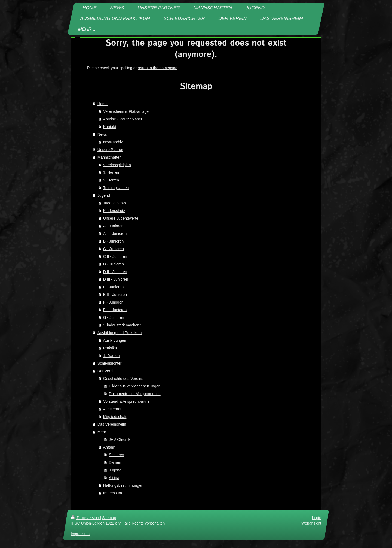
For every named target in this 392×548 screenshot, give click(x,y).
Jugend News (115, 203)
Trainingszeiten (116, 188)
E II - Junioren (115, 295)
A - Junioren (113, 226)
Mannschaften (109, 157)
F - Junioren (113, 302)
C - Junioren (114, 249)
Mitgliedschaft (115, 417)
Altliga (114, 478)
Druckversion (85, 518)
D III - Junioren (116, 279)
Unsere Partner (110, 150)
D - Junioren (114, 264)
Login (317, 518)
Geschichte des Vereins (123, 379)
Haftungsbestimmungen (123, 485)
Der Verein (106, 371)
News (102, 134)
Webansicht (311, 523)
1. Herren (111, 172)
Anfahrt (109, 447)
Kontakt (110, 127)
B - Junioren (113, 241)
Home (102, 104)
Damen (115, 462)
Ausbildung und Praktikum (120, 333)
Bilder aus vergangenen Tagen (135, 386)
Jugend (104, 195)
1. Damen (111, 356)
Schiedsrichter (110, 363)
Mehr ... (104, 432)
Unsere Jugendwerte (121, 218)
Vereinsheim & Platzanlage (126, 111)
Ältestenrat (112, 409)
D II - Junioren (115, 272)
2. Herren (111, 180)
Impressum (113, 493)
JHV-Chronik (120, 440)
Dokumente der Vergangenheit (135, 394)
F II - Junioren (115, 310)
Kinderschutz (114, 211)
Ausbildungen (115, 340)
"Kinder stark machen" (122, 325)
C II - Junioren (115, 256)
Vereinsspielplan (117, 165)
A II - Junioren (115, 234)
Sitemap (109, 518)
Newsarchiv (113, 142)
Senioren (117, 455)
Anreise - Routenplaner (123, 119)
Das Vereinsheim (112, 424)
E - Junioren (113, 287)
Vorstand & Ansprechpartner (127, 401)
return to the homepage (158, 68)
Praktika (110, 348)
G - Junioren (114, 317)
